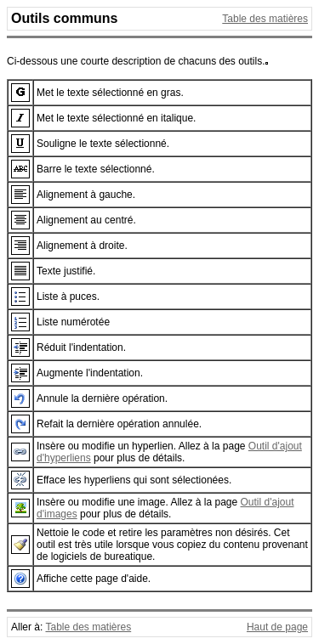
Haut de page (277, 627)
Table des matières (265, 19)
